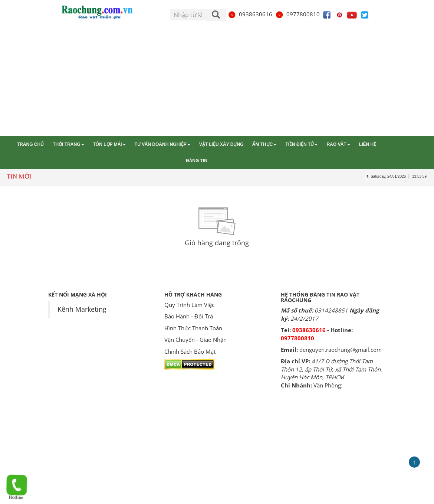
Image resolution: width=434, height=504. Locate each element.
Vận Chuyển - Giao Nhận (195, 340)
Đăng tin (197, 161)
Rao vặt (338, 144)
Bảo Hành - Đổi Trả (189, 316)
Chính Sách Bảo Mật (190, 351)
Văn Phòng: (328, 385)
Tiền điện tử (301, 144)
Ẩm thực (264, 144)
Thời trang (68, 144)
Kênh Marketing (82, 309)
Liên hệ (368, 144)
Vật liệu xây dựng (221, 144)
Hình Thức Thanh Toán (193, 328)
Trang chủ (30, 144)
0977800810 (297, 14)
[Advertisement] (217, 81)
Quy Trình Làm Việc (189, 305)
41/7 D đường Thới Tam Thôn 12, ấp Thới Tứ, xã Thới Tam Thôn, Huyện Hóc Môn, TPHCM (331, 369)
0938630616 (250, 14)
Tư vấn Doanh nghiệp (162, 144)
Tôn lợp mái (109, 144)
